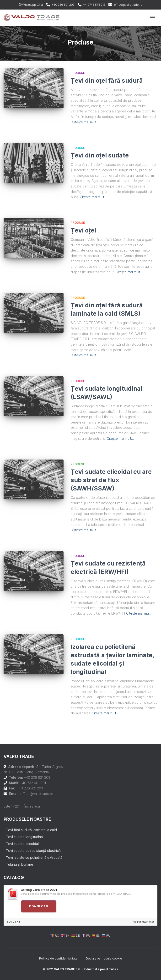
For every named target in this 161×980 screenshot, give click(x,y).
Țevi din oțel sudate (100, 155)
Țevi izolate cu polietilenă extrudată (34, 857)
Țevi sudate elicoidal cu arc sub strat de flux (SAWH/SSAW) (111, 480)
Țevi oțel (83, 230)
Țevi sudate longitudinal (25, 837)
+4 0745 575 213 (94, 5)
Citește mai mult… (85, 122)
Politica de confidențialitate (58, 958)
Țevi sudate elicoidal (22, 844)
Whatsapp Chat (31, 5)
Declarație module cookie (104, 958)
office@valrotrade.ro (128, 5)
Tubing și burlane (20, 864)
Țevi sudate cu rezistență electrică (33, 851)
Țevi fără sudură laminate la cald (31, 830)
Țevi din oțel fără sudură (107, 81)
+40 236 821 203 (63, 5)
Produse (78, 73)
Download (39, 906)
